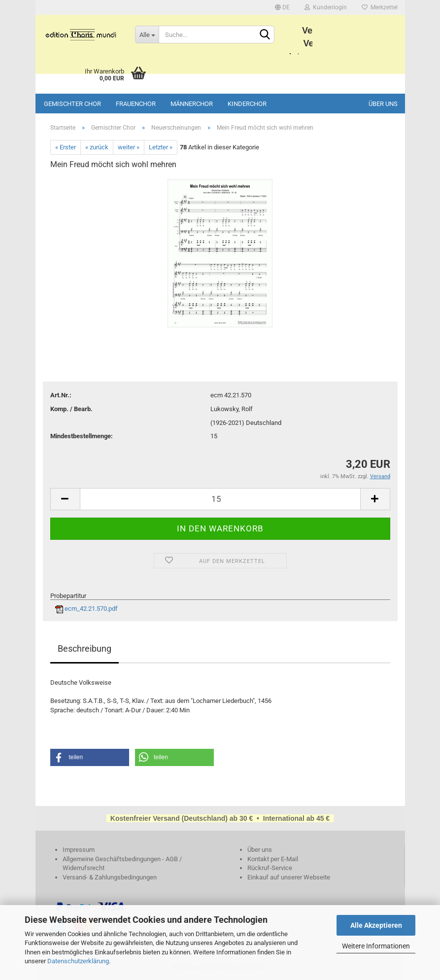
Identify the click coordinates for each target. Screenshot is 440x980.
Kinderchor (247, 104)
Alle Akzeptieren (376, 925)
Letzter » (161, 147)
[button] (90, 757)
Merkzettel (380, 7)
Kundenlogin (326, 7)
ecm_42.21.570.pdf (86, 609)
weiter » (129, 147)
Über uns (383, 104)
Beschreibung (85, 648)
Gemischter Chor (72, 104)
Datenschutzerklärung (78, 961)
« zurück (97, 147)
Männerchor (192, 104)
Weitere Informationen (376, 946)
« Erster (66, 147)
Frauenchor (136, 104)
